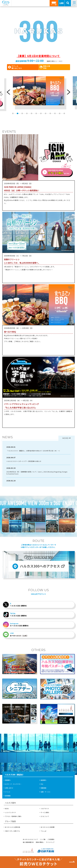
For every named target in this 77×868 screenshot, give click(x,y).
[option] (39, 94)
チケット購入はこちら (17, 67)
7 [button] (41, 113)
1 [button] (13, 113)
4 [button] (27, 113)
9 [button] (50, 113)
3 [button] (22, 113)
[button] (5, 33)
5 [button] (31, 113)
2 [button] (17, 113)
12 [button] (64, 113)
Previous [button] (8, 92)
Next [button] (69, 92)
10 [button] (55, 113)
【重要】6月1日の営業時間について (38, 56)
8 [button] (45, 113)
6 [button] (36, 113)
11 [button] (60, 113)
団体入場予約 (47, 67)
